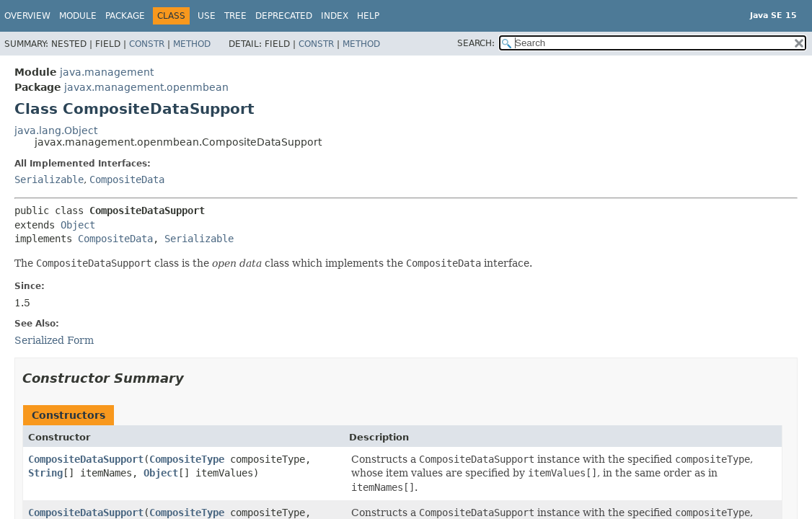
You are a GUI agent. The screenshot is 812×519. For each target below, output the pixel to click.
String (45, 473)
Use (207, 16)
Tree (235, 16)
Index (335, 16)
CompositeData (127, 179)
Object (78, 225)
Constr (147, 44)
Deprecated (284, 16)
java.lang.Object (56, 130)
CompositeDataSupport (86, 459)
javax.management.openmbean (146, 87)
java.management (107, 72)
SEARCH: (476, 43)
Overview (27, 16)
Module (78, 16)
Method (192, 44)
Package (125, 16)
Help (368, 16)
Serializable (49, 179)
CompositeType (187, 459)
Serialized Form (54, 340)
